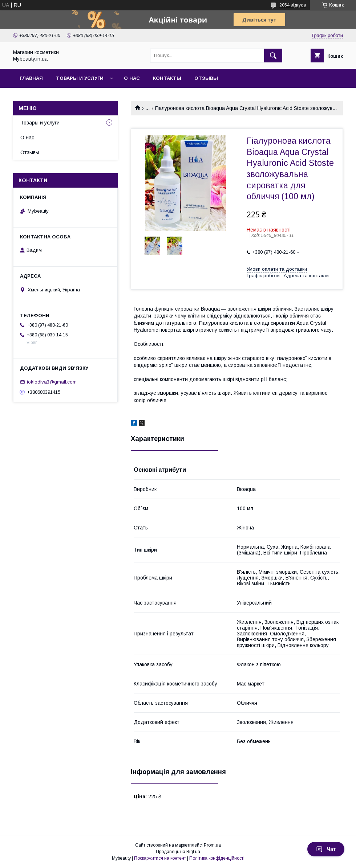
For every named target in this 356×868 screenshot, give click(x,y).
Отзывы (206, 78)
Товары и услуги (80, 78)
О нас (132, 78)
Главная (31, 78)
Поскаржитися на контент (160, 858)
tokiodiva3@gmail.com (52, 382)
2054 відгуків (293, 5)
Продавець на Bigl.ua (178, 852)
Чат (326, 849)
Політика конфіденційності (217, 858)
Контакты (167, 78)
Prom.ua (212, 845)
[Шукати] (273, 56)
